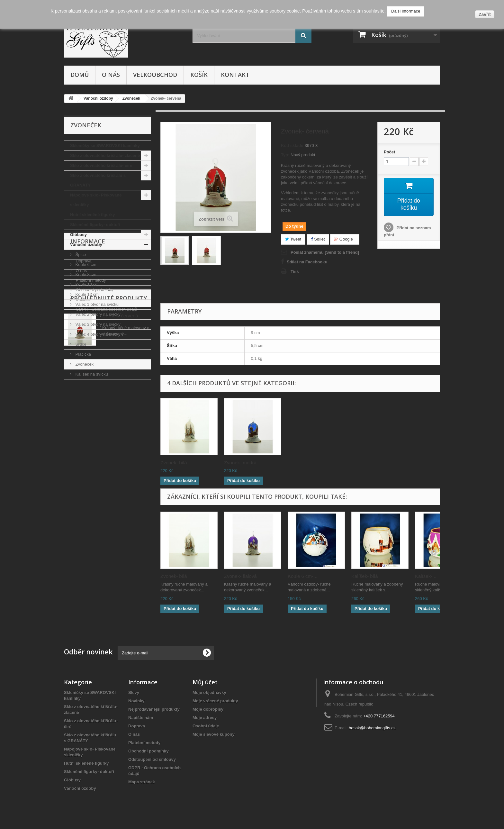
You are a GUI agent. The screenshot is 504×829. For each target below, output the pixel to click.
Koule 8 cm (85, 274)
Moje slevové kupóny (214, 734)
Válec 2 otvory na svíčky (97, 314)
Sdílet (318, 239)
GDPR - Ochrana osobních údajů (106, 464)
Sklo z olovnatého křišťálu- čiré (101, 165)
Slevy (134, 692)
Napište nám (141, 718)
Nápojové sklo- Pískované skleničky (96, 200)
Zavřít (485, 14)
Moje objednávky (209, 692)
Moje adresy (205, 718)
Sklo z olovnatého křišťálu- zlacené (105, 155)
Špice (80, 255)
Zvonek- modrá (368, 463)
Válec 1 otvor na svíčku (96, 304)
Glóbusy (78, 235)
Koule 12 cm (86, 294)
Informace (88, 399)
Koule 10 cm (86, 284)
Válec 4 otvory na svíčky (97, 334)
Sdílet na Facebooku (307, 262)
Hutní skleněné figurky (92, 215)
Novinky (136, 701)
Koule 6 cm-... (303, 576)
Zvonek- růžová (177, 463)
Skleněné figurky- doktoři (95, 225)
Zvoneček (84, 364)
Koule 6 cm (85, 264)
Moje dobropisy (208, 709)
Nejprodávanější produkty (154, 709)
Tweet (293, 239)
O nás (111, 75)
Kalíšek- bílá (365, 576)
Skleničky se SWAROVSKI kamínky (105, 146)
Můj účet (205, 682)
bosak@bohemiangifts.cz (372, 728)
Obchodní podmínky (94, 445)
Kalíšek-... (426, 576)
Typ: (285, 155)
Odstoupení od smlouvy (152, 759)
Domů (80, 75)
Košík (199, 75)
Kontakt (235, 75)
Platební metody (90, 435)
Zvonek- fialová (240, 576)
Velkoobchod (155, 75)
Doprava (83, 416)
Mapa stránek (142, 782)
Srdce (80, 344)
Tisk (295, 272)
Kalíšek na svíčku (91, 374)
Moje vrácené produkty (215, 701)
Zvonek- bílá (301, 463)
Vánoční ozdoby (86, 245)
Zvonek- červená (120, 506)
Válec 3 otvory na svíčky (97, 324)
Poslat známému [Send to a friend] (325, 252)
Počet (389, 152)
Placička (83, 354)
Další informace (406, 11)
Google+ (345, 239)
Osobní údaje (206, 726)
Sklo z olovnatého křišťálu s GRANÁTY (98, 180)
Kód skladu (292, 146)
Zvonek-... (235, 463)
